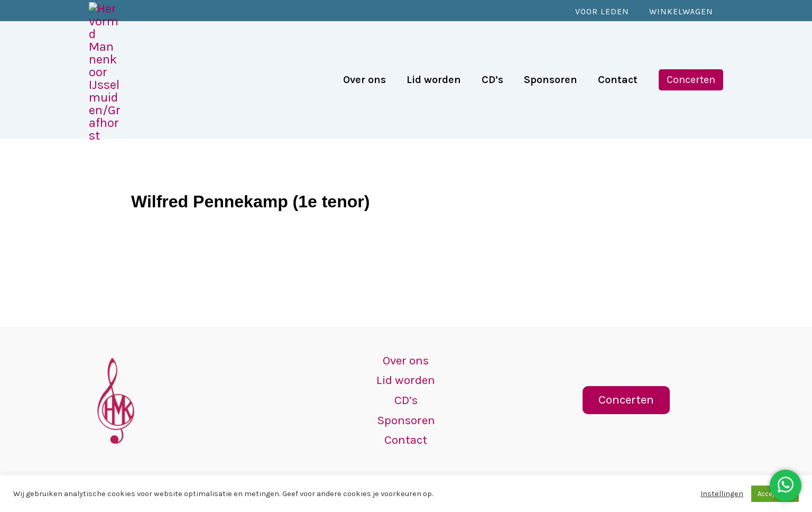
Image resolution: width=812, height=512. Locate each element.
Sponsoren (406, 418)
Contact (406, 439)
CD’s (406, 397)
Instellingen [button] (722, 494)
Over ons (406, 355)
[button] (691, 42)
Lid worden (406, 377)
